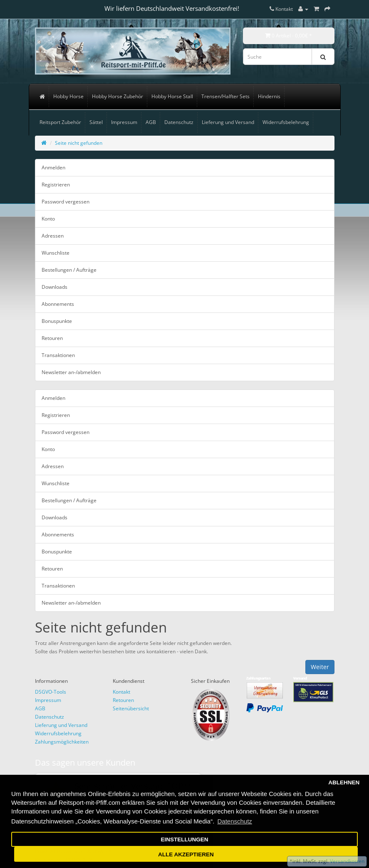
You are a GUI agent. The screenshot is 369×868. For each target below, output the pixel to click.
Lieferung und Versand (228, 122)
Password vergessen (66, 202)
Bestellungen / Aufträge (69, 270)
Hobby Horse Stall (172, 96)
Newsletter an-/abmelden (71, 372)
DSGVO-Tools (51, 692)
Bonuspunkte (57, 321)
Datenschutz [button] (234, 821)
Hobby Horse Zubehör (118, 96)
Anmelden (53, 167)
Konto (48, 219)
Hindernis (269, 96)
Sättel (96, 122)
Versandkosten (347, 861)
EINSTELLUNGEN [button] (184, 839)
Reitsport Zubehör (60, 122)
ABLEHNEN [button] (344, 782)
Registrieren (56, 185)
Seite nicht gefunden (79, 143)
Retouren (52, 338)
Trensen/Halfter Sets (225, 96)
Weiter (320, 667)
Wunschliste (56, 253)
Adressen (53, 236)
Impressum (124, 122)
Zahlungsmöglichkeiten (62, 742)
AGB (151, 122)
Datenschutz (179, 122)
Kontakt (121, 692)
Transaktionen (58, 355)
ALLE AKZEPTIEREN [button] (186, 854)
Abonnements (58, 304)
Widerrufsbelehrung (286, 122)
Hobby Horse (68, 96)
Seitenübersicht (131, 708)
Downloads (54, 287)
